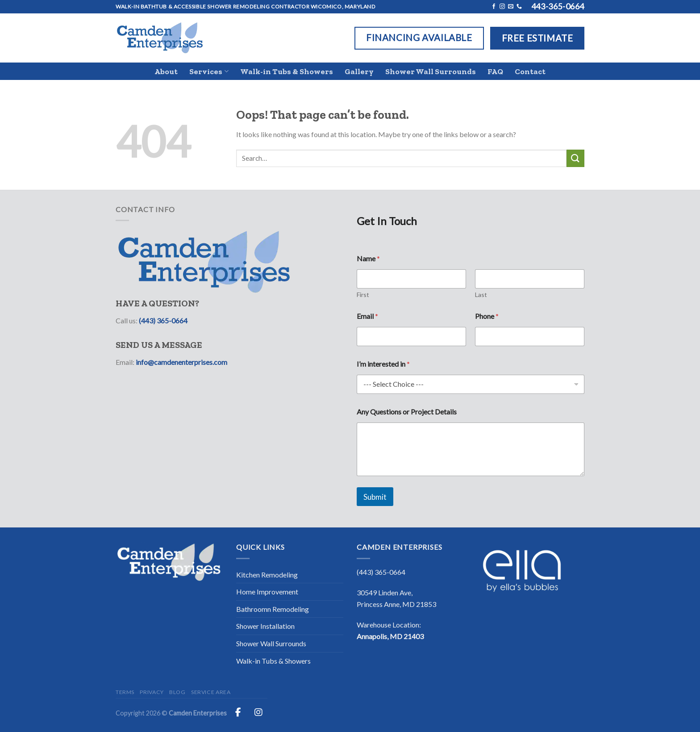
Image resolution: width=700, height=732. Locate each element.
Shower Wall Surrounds (431, 71)
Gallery (359, 71)
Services (209, 71)
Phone (487, 316)
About (166, 71)
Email (367, 316)
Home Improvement (267, 592)
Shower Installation (265, 626)
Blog (177, 692)
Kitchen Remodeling (267, 575)
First (363, 295)
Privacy (152, 692)
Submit (375, 497)
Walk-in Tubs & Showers (287, 71)
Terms (125, 692)
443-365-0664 (558, 6)
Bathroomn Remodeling (273, 609)
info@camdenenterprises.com (181, 362)
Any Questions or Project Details (407, 412)
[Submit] (575, 158)
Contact (530, 71)
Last (481, 295)
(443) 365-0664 (163, 320)
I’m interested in (383, 364)
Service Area (211, 692)
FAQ (495, 71)
